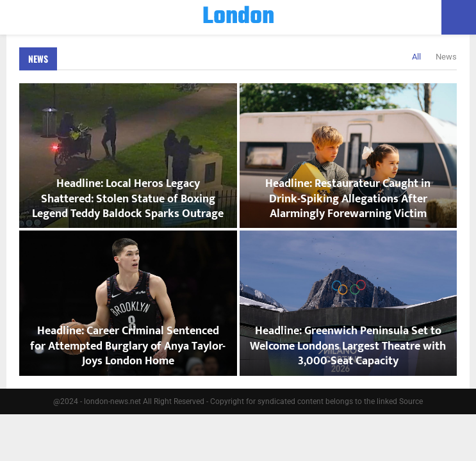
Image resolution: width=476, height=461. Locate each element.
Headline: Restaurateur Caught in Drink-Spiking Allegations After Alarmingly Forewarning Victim (348, 199)
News (38, 59)
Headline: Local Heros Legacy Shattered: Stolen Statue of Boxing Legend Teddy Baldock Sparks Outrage (128, 199)
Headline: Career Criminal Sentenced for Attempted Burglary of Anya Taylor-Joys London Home (128, 346)
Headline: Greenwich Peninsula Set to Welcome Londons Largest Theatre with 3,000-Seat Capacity (348, 346)
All (416, 57)
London (238, 17)
